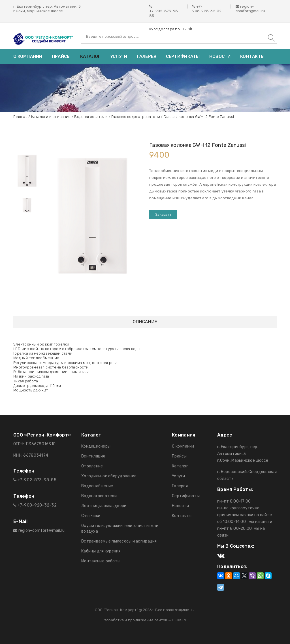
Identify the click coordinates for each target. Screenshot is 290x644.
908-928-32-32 (207, 11)
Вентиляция (93, 456)
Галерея (147, 56)
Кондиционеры (96, 446)
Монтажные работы (101, 561)
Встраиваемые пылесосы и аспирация (119, 541)
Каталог (90, 56)
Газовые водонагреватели (136, 117)
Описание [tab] (145, 322)
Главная (20, 117)
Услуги (119, 56)
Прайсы (61, 56)
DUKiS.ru (180, 620)
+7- (199, 6)
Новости (220, 56)
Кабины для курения (101, 551)
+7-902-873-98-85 (165, 13)
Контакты (252, 56)
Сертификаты (183, 56)
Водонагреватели (91, 117)
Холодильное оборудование (109, 476)
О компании (28, 56)
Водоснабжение (97, 486)
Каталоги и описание (51, 117)
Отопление (92, 466)
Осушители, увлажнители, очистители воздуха (120, 528)
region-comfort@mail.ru (250, 9)
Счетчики (91, 516)
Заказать (163, 214)
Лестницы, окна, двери (104, 506)
